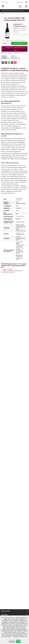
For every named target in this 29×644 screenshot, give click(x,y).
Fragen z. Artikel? (7, 53)
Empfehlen (17, 53)
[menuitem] (26, 7)
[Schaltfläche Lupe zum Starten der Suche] (26, 2)
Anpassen (12, 641)
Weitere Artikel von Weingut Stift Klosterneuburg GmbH (12, 271)
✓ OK (18, 641)
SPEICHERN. (8, 637)
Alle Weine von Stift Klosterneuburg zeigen (14, 49)
